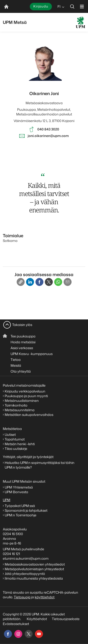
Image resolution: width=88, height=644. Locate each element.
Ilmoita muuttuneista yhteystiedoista (34, 578)
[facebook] (8, 634)
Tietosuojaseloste (65, 619)
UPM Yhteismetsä (19, 487)
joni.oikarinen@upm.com (48, 136)
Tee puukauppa (23, 336)
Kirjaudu (41, 6)
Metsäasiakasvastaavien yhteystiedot (35, 564)
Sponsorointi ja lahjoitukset (26, 510)
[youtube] (39, 634)
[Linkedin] (30, 282)
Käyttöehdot (37, 619)
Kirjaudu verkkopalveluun (25, 391)
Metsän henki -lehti (20, 444)
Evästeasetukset (16, 624)
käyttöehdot (45, 597)
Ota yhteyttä (21, 371)
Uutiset (10, 435)
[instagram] (18, 634)
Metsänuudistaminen (22, 401)
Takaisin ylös (22, 325)
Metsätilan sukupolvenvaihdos (29, 415)
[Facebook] (39, 282)
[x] (29, 634)
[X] (49, 282)
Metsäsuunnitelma (20, 410)
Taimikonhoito (16, 405)
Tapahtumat (15, 439)
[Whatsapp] (58, 282)
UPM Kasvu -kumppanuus (32, 354)
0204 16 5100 (13, 534)
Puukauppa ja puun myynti (26, 396)
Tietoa (16, 360)
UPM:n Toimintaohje (21, 515)
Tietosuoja (22, 597)
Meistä (16, 365)
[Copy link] (21, 282)
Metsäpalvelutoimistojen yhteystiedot (34, 569)
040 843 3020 (48, 129)
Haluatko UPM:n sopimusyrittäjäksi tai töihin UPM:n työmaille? (40, 465)
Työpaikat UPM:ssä (20, 506)
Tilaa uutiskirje (16, 449)
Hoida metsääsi (23, 342)
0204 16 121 (11, 554)
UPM (7, 500)
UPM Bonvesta (17, 492)
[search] (72, 6)
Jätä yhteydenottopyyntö (25, 574)
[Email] (68, 282)
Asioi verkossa (22, 348)
